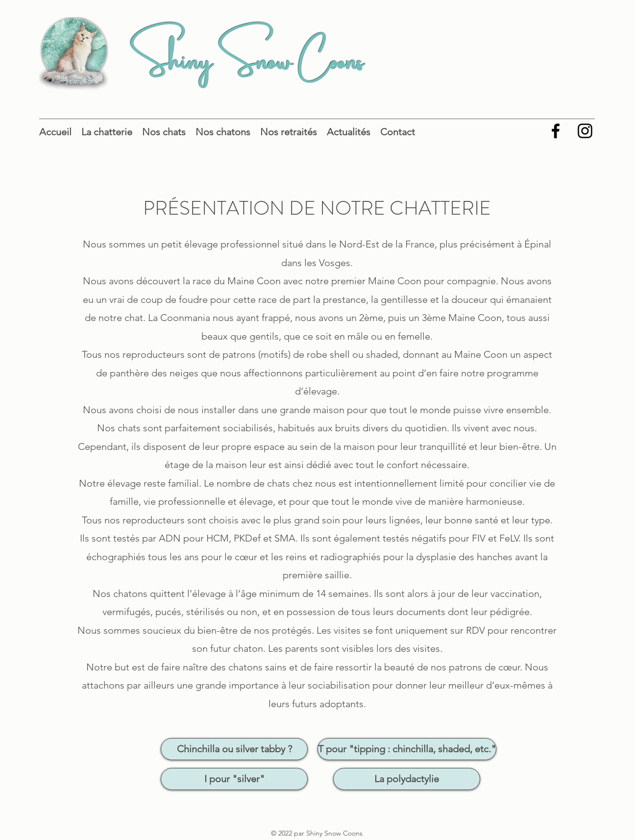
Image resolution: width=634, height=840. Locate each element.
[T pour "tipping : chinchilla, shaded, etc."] (407, 749)
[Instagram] (585, 131)
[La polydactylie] (407, 779)
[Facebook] (556, 131)
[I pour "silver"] (234, 779)
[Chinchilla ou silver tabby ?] (234, 749)
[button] (107, 131)
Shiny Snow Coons (247, 55)
